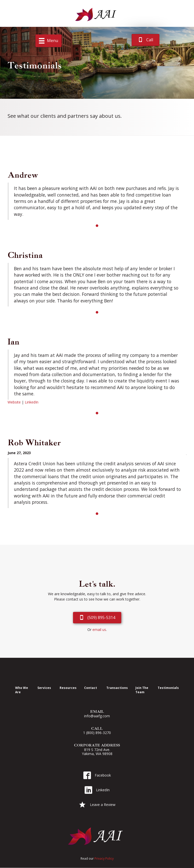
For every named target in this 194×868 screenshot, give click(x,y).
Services (44, 688)
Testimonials (168, 688)
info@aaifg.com (97, 716)
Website (14, 402)
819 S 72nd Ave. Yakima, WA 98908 (97, 752)
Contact (91, 688)
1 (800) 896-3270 (97, 733)
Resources (68, 688)
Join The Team (142, 690)
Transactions (117, 688)
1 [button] (97, 226)
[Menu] (48, 41)
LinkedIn (32, 402)
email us (99, 630)
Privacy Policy (104, 859)
